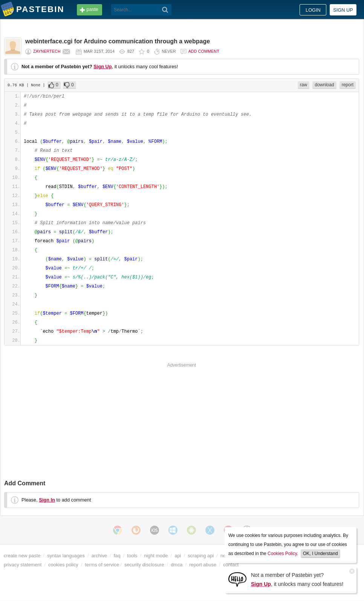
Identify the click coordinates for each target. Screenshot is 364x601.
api (178, 556)
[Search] (165, 10)
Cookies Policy (282, 554)
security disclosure (144, 565)
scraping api (201, 556)
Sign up (343, 10)
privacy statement (23, 565)
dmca (177, 565)
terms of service (102, 565)
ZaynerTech (47, 51)
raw (304, 85)
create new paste (22, 556)
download (324, 85)
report (348, 85)
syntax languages (66, 556)
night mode (156, 556)
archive (99, 556)
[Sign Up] (237, 579)
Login (313, 10)
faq (117, 556)
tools (132, 556)
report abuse (203, 565)
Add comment (204, 51)
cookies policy (63, 565)
